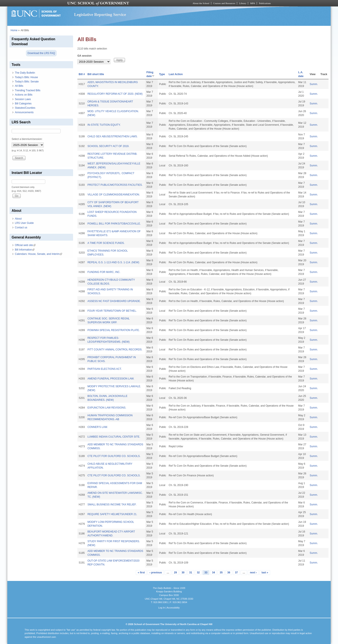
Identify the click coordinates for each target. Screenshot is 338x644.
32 (198, 573)
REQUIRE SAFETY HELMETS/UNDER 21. (112, 514)
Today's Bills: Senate (27, 82)
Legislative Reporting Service (100, 15)
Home (14, 30)
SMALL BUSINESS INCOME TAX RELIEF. (112, 505)
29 (175, 573)
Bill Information (25, 250)
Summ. (314, 84)
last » (265, 573)
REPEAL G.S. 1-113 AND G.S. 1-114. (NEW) (113, 262)
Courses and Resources (224, 3)
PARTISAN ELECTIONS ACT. (105, 369)
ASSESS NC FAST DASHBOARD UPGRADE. (114, 301)
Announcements (24, 112)
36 (229, 573)
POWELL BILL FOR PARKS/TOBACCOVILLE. (114, 224)
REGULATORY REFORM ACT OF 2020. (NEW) (115, 94)
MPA (253, 3)
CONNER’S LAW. (98, 427)
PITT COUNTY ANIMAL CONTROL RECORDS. (115, 350)
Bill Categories (23, 104)
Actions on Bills (24, 95)
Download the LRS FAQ (41, 53)
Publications (265, 3)
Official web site (25, 245)
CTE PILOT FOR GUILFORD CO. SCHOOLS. (114, 456)
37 (236, 573)
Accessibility (173, 608)
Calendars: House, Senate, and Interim (38, 254)
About (18, 219)
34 (214, 573)
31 (191, 573)
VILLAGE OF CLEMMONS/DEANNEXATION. (114, 195)
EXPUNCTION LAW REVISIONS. (107, 408)
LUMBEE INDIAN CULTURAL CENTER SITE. (114, 437)
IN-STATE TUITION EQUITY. (104, 125)
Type (162, 74)
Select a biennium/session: (27, 139)
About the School (201, 3)
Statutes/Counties (25, 108)
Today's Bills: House (26, 77)
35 (221, 573)
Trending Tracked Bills (28, 90)
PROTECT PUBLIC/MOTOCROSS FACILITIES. (115, 185)
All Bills (19, 86)
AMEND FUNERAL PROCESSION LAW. (111, 379)
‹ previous (156, 573)
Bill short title (96, 74)
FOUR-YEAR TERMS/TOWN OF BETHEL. (112, 311)
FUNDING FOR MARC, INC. (104, 272)
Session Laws (23, 99)
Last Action (176, 74)
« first (141, 573)
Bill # (82, 74)
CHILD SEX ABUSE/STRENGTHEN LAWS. (113, 136)
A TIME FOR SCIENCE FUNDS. (106, 243)
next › (253, 573)
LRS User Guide (24, 223)
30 (183, 573)
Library (243, 3)
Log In (162, 608)
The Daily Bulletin (25, 73)
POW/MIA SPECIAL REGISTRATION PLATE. (114, 330)
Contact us (21, 228)
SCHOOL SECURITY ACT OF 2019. (108, 146)
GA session (84, 56)
